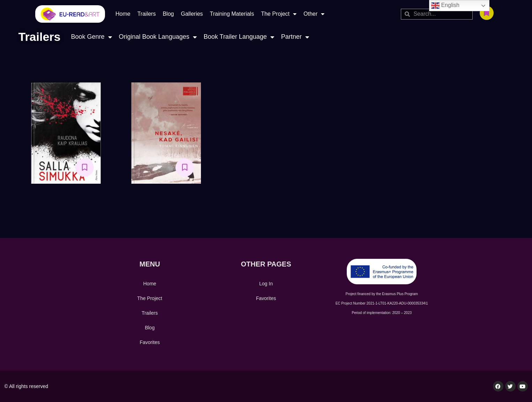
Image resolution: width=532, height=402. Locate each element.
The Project (279, 14)
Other (314, 14)
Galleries (192, 14)
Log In (266, 284)
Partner (295, 37)
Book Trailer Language (239, 37)
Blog (168, 14)
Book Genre (91, 37)
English (445, 6)
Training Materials (232, 14)
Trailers (147, 14)
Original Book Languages (158, 37)
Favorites (150, 342)
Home (123, 14)
